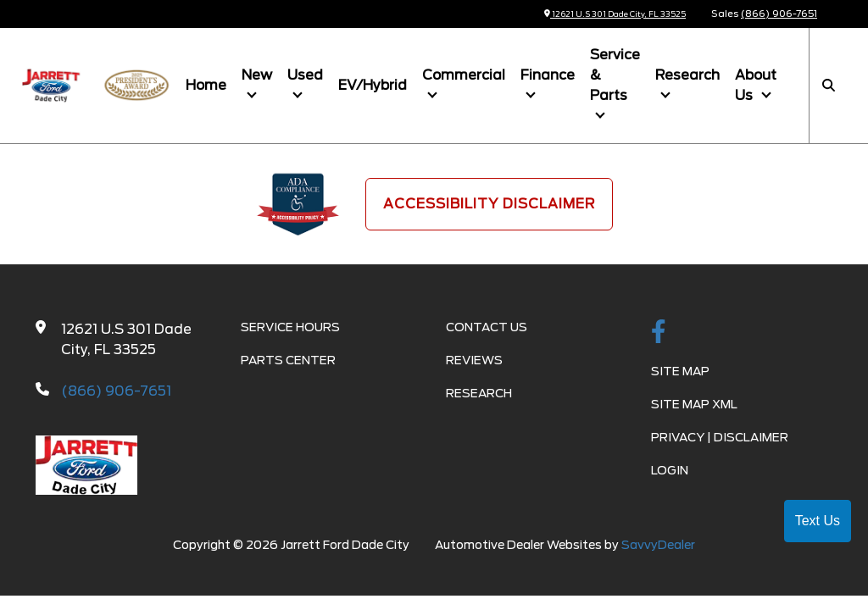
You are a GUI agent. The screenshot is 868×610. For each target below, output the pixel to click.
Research (687, 75)
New (257, 75)
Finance (548, 75)
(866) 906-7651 (779, 14)
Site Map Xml (694, 404)
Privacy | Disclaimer (720, 437)
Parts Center (288, 360)
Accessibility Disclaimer (490, 204)
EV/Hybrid (373, 85)
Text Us (818, 521)
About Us (756, 85)
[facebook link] (659, 333)
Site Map (680, 371)
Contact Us (487, 327)
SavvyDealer (658, 545)
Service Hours (290, 327)
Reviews (474, 360)
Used (305, 75)
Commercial (464, 75)
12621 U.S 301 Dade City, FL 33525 (601, 14)
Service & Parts (615, 75)
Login (670, 470)
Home (206, 85)
